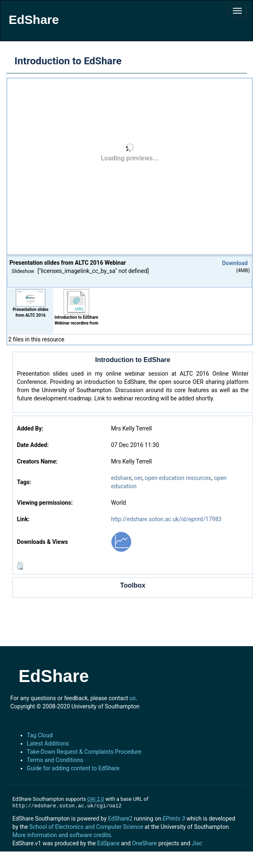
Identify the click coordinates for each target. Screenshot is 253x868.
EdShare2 (120, 819)
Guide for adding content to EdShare (73, 768)
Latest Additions (48, 743)
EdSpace (108, 843)
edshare (121, 478)
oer (138, 478)
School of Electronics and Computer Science (86, 827)
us (133, 698)
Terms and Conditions (55, 760)
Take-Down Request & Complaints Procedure (84, 752)
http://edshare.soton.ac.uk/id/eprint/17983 (166, 519)
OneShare (144, 843)
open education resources (178, 478)
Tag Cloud (40, 735)
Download (235, 263)
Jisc (197, 843)
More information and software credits (62, 835)
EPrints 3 (174, 819)
